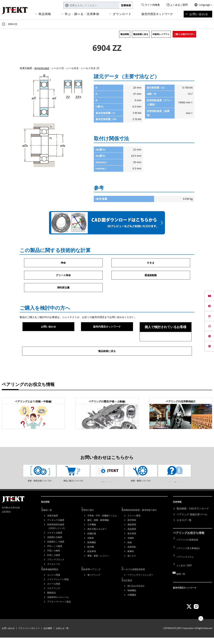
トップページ (4, 24)
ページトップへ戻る (203, 507)
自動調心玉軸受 (55, 551)
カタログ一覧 (184, 535)
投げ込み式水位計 (136, 596)
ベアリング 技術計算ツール (192, 529)
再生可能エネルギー (97, 543)
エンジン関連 (54, 587)
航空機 (91, 560)
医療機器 (92, 556)
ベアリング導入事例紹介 (190, 559)
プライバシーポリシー (29, 635)
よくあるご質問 (179, 5)
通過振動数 (151, 276)
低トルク (132, 569)
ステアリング (54, 600)
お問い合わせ (199, 14)
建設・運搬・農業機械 (98, 534)
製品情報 (125, 34)
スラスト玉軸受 (55, 546)
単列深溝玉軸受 (43, 68)
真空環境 (132, 534)
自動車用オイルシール (58, 609)
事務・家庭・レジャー (98, 569)
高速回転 (132, 560)
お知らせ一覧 (62, 635)
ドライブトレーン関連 (58, 591)
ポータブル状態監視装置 (139, 581)
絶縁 (130, 556)
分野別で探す (92, 524)
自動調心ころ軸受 (56, 555)
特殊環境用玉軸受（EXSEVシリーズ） (57, 540)
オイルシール (54, 578)
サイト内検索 (152, 5)
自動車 (91, 551)
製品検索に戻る (141, 34)
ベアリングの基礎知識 (189, 553)
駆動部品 (52, 605)
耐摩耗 (131, 565)
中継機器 (132, 605)
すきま (151, 263)
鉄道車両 (92, 565)
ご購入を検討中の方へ (184, 34)
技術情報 (179, 518)
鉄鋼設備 (92, 547)
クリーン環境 (134, 529)
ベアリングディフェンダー (140, 587)
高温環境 (132, 543)
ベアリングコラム (187, 565)
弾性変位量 (63, 289)
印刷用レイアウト (161, 34)
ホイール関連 (54, 596)
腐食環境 (132, 538)
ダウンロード (122, 14)
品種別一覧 (51, 524)
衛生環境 (132, 547)
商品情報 (45, 14)
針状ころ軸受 (54, 569)
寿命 (63, 263)
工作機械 (92, 538)
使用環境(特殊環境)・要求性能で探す (146, 524)
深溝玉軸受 (53, 529)
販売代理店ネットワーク (157, 14)
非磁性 (131, 551)
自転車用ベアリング (96, 581)
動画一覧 (182, 576)
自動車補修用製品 (55, 581)
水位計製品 (131, 591)
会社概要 (48, 635)
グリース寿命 (63, 276)
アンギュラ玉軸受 (56, 534)
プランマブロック (56, 573)
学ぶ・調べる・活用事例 (82, 14)
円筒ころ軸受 (54, 564)
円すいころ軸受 (55, 560)
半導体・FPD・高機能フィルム (102, 529)
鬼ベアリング (94, 587)
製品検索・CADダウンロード (193, 524)
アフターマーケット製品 (59, 614)
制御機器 (132, 601)
